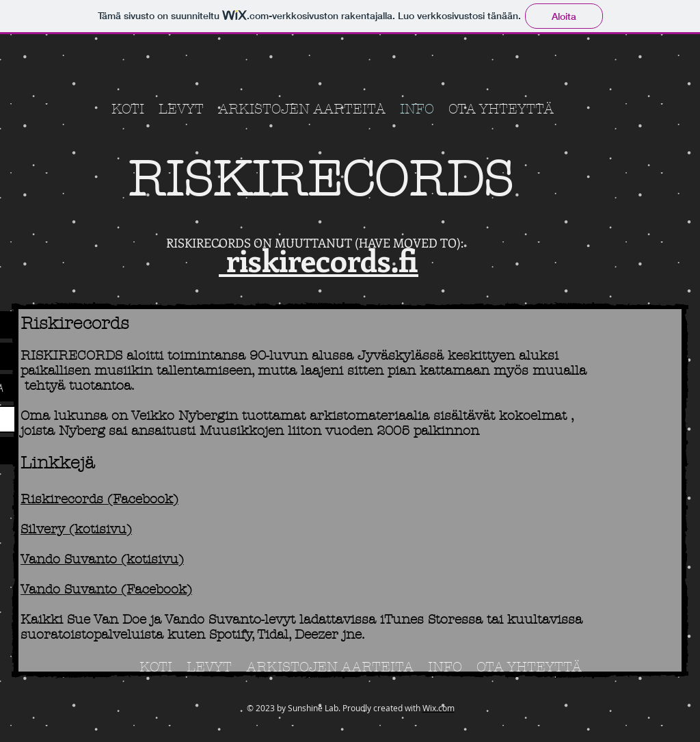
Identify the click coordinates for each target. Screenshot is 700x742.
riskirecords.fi (319, 260)
